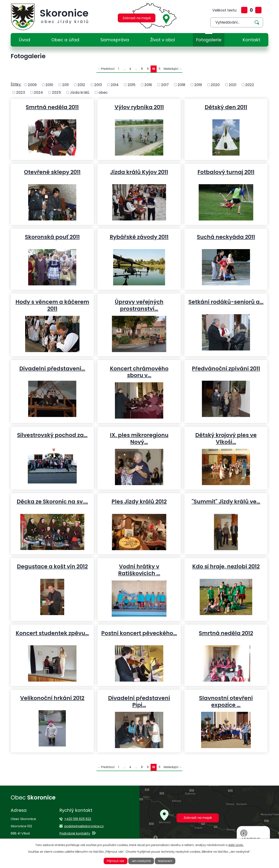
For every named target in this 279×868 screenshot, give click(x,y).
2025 (56, 92)
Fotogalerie (209, 40)
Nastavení (165, 861)
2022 (250, 85)
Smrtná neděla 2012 (226, 633)
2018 (181, 85)
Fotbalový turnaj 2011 (226, 172)
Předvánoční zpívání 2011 (226, 368)
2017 (165, 85)
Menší (258, 10)
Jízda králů (80, 92)
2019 (198, 85)
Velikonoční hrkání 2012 (52, 698)
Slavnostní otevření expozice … (226, 701)
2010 (49, 85)
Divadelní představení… (52, 368)
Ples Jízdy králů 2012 (139, 501)
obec (103, 92)
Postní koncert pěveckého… (139, 633)
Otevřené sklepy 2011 (52, 172)
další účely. (236, 845)
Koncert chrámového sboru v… (139, 372)
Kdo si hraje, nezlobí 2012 (226, 566)
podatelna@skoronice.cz (84, 826)
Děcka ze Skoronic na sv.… (52, 501)
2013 (98, 85)
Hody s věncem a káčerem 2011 (52, 305)
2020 (215, 85)
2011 (65, 85)
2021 (232, 85)
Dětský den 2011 (226, 107)
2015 (132, 85)
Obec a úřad (65, 40)
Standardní (251, 10)
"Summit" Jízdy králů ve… (226, 501)
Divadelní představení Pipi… (139, 701)
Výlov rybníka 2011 (139, 107)
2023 (21, 92)
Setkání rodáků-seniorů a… (226, 302)
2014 (115, 85)
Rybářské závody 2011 (139, 237)
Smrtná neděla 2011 (52, 107)
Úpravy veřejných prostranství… (139, 305)
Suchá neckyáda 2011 (226, 237)
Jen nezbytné (141, 861)
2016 (148, 85)
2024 (38, 92)
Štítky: (16, 84)
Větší (244, 10)
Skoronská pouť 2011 (52, 237)
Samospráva (115, 40)
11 (159, 69)
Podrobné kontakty (75, 833)
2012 (81, 85)
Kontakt (251, 40)
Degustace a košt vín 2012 (52, 566)
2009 (32, 85)
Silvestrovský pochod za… (52, 435)
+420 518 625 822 (78, 819)
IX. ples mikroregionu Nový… (139, 438)
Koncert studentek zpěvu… (52, 633)
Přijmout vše (116, 861)
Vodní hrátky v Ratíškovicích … (139, 570)
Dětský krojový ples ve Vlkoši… (226, 438)
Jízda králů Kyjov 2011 (139, 172)
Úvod (24, 40)
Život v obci (163, 40)
